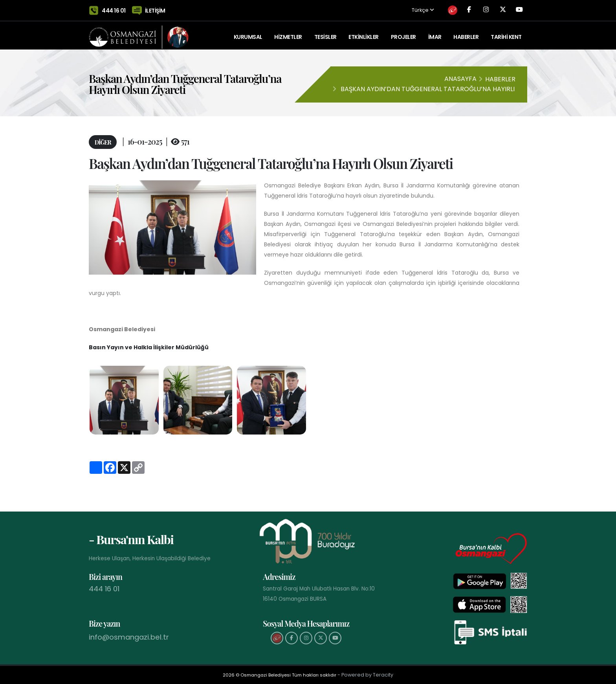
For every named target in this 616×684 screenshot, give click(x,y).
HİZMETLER (288, 33)
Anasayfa (460, 79)
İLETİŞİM (155, 9)
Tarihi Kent (506, 33)
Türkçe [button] (402, 9)
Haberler (466, 33)
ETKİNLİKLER (364, 33)
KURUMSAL (248, 33)
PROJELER (403, 33)
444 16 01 (114, 9)
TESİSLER (325, 33)
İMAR (435, 33)
